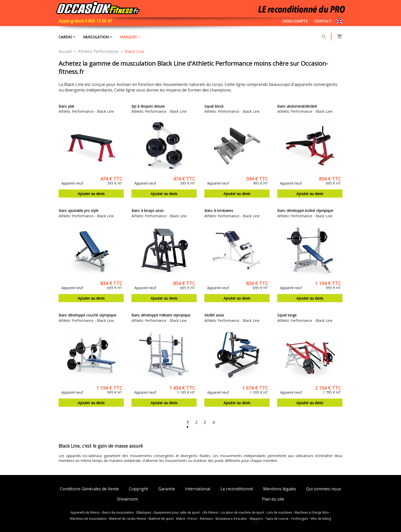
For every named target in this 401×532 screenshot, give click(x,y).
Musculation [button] (96, 37)
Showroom (127, 499)
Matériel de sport (161, 519)
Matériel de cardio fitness (128, 519)
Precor (193, 519)
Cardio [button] (65, 37)
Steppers (256, 519)
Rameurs (206, 519)
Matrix (181, 519)
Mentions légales (280, 489)
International (198, 489)
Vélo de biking (321, 519)
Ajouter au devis (91, 194)
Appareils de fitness (85, 513)
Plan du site (273, 499)
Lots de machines (279, 513)
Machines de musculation (88, 519)
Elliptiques (144, 513)
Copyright (138, 489)
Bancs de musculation (118, 513)
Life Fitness (210, 513)
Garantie (167, 489)
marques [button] (129, 37)
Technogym (299, 519)
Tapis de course (277, 519)
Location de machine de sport (242, 513)
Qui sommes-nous (324, 489)
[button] (324, 37)
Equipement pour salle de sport (177, 513)
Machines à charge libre (312, 513)
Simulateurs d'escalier (231, 519)
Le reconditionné (237, 489)
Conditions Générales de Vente (89, 489)
